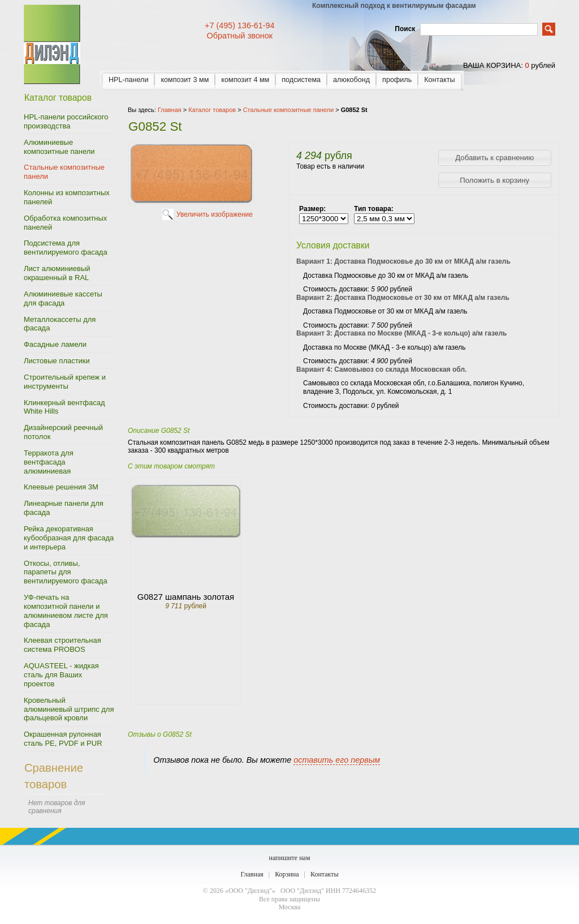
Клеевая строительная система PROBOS (62, 645)
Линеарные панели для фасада (64, 508)
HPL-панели (128, 80)
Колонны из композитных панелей (67, 197)
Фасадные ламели (55, 344)
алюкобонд (351, 80)
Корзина (287, 874)
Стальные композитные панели (64, 172)
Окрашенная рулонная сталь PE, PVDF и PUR (63, 739)
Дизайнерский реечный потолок (63, 432)
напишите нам (289, 858)
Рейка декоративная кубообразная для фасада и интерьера (69, 538)
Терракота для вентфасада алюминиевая (49, 462)
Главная (252, 874)
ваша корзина (492, 65)
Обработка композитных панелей (65, 223)
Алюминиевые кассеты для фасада (63, 298)
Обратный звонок (240, 36)
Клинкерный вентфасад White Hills (64, 407)
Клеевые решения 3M (61, 487)
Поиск (405, 29)
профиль (397, 80)
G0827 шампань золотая (186, 597)
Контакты (439, 80)
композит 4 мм (245, 80)
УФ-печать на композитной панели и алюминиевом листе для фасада (66, 611)
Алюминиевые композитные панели (59, 147)
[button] (495, 158)
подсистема (301, 80)
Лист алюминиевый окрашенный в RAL (57, 273)
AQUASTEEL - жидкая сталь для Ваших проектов (61, 675)
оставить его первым (337, 760)
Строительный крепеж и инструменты (65, 382)
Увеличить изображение (215, 214)
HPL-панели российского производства (66, 121)
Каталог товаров (212, 110)
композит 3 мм (185, 80)
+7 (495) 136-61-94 (240, 25)
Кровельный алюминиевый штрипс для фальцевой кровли (69, 709)
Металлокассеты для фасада (60, 324)
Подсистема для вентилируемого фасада (66, 248)
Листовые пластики (57, 361)
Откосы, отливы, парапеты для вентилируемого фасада (66, 572)
